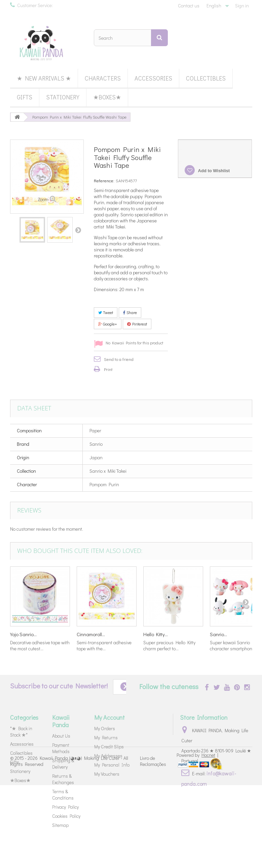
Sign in (242, 6)
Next (78, 230)
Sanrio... (218, 634)
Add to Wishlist (213, 171)
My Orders (105, 728)
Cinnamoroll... (91, 634)
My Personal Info (112, 765)
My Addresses (108, 756)
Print (108, 369)
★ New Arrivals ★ (44, 78)
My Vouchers (107, 774)
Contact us (189, 6)
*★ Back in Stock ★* (21, 732)
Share (130, 312)
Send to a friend (119, 359)
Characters (103, 78)
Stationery (63, 97)
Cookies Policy (66, 816)
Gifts (25, 97)
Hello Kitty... (156, 634)
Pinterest (137, 324)
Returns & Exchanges (63, 779)
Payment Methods (61, 748)
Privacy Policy (65, 807)
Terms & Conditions (63, 795)
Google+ (108, 324)
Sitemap (60, 825)
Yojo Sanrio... (23, 634)
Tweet (106, 312)
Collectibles (206, 78)
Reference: (104, 180)
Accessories (153, 78)
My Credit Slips (109, 747)
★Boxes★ (107, 97)
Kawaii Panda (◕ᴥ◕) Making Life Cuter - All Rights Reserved (69, 844)
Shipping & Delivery (63, 764)
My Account (109, 717)
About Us (61, 736)
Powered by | (197, 838)
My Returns (106, 737)
